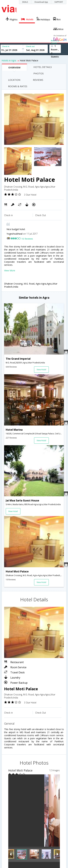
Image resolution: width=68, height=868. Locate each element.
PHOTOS (39, 73)
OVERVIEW (14, 67)
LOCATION (14, 80)
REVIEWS (38, 80)
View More (10, 270)
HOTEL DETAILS (43, 67)
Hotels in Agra (9, 60)
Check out (30, 46)
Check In (6, 46)
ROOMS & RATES (18, 86)
